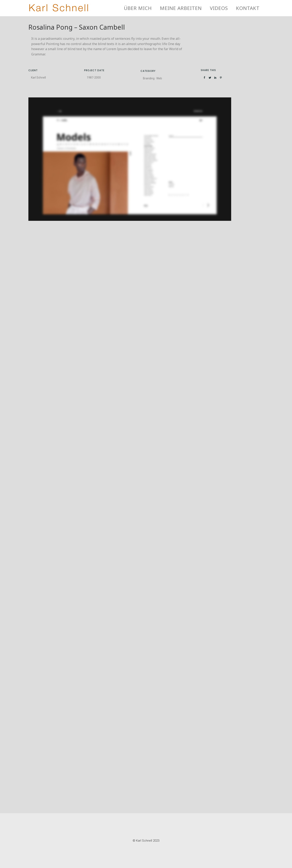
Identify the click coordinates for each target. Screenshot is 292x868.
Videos (219, 8)
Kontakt (248, 8)
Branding (149, 78)
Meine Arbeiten (181, 8)
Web (159, 78)
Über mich (138, 8)
